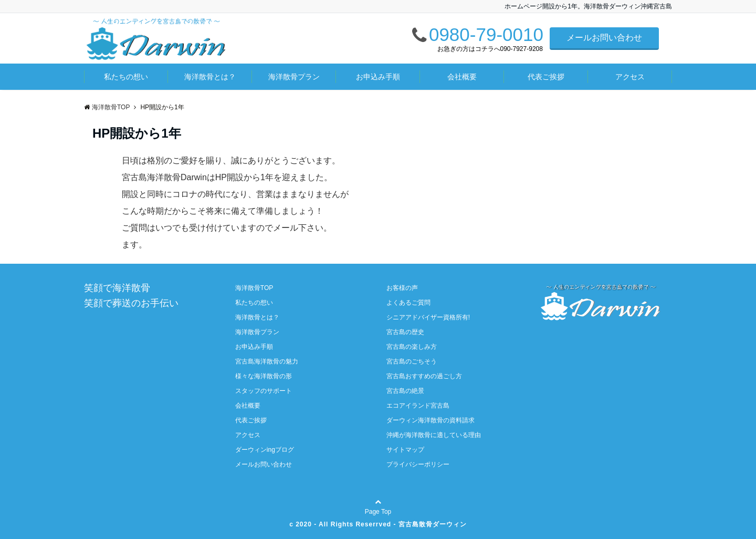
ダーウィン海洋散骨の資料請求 (430, 420)
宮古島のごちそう (412, 361)
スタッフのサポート (264, 391)
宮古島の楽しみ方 (412, 347)
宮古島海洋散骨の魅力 (267, 361)
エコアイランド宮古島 (418, 406)
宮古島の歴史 (405, 332)
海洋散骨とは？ (210, 77)
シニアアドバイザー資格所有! (428, 317)
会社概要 (462, 77)
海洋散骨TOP (254, 288)
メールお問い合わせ (604, 38)
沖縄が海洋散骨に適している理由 (434, 435)
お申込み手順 (378, 77)
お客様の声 (402, 288)
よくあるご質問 (408, 303)
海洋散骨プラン (294, 77)
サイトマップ (405, 450)
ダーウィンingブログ (265, 450)
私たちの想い (126, 77)
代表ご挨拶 (546, 77)
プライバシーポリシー (418, 464)
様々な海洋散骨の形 (264, 376)
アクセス (630, 77)
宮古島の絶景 (405, 391)
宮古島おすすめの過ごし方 (424, 376)
